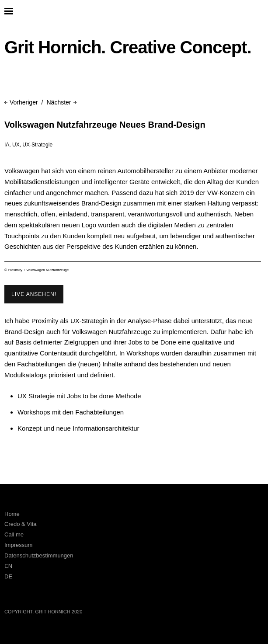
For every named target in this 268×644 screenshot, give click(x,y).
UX (16, 145)
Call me (14, 534)
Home (12, 514)
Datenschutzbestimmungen (39, 555)
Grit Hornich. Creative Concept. (128, 47)
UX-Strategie (37, 145)
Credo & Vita (20, 524)
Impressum (18, 545)
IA (7, 145)
